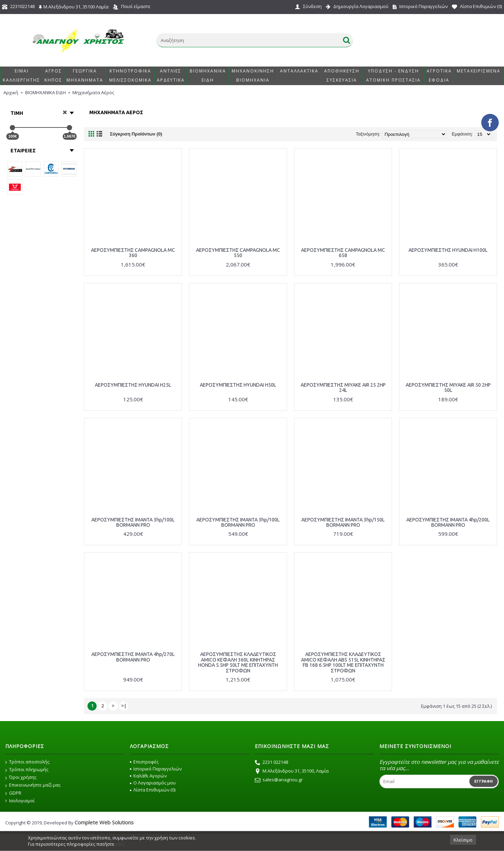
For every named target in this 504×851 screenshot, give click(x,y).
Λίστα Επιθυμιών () (153, 790)
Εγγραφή (484, 781)
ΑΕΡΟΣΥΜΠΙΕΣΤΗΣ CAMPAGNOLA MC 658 (343, 253)
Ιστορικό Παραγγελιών (156, 769)
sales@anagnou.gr (279, 780)
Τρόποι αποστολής (27, 762)
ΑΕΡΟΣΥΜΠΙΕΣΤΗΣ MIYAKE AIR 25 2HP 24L (343, 388)
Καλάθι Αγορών (148, 776)
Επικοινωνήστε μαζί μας (33, 785)
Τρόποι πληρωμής (27, 770)
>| (124, 706)
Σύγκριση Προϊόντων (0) (136, 134)
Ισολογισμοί (20, 801)
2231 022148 (271, 763)
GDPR (13, 793)
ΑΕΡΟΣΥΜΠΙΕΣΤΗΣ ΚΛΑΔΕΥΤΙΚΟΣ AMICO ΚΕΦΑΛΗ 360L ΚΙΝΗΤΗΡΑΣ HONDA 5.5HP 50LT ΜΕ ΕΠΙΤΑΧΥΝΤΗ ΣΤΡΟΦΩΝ (238, 662)
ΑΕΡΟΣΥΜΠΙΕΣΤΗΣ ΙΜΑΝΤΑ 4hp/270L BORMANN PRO (133, 657)
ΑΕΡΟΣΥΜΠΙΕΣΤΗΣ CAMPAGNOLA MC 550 (238, 253)
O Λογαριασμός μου (153, 783)
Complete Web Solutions (104, 822)
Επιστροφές (144, 762)
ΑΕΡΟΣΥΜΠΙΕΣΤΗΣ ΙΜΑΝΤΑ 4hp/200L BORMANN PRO (448, 522)
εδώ (120, 844)
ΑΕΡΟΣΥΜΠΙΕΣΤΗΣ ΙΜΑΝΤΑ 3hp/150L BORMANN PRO (343, 522)
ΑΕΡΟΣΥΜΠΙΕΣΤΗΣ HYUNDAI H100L (448, 250)
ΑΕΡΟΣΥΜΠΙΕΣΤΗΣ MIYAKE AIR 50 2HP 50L (448, 388)
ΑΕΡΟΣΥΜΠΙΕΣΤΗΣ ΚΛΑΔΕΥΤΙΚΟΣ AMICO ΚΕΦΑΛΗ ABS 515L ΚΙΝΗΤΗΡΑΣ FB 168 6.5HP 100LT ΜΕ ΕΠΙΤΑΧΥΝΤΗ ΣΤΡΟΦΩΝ (343, 662)
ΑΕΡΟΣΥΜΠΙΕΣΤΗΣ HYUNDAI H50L (238, 385)
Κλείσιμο (463, 840)
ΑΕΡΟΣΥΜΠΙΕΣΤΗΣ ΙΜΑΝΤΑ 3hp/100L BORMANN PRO (133, 522)
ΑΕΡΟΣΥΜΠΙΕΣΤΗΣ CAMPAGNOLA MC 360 (133, 253)
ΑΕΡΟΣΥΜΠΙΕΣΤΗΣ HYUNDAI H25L (133, 385)
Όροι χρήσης (21, 777)
